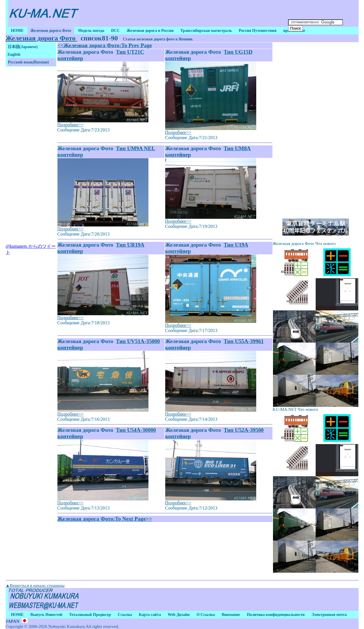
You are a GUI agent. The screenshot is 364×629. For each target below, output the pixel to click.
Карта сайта (150, 615)
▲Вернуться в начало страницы (35, 585)
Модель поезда (91, 31)
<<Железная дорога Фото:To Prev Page (105, 45)
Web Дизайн (179, 615)
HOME (17, 31)
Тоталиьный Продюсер (90, 615)
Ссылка (125, 615)
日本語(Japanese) (23, 47)
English (14, 54)
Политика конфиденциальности (276, 615)
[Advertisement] (183, 13)
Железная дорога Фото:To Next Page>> (105, 519)
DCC (115, 31)
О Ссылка (206, 615)
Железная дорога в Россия (150, 31)
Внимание (231, 615)
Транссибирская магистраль (206, 31)
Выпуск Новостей (46, 615)
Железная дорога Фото (51, 31)
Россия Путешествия (258, 31)
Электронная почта (329, 615)
